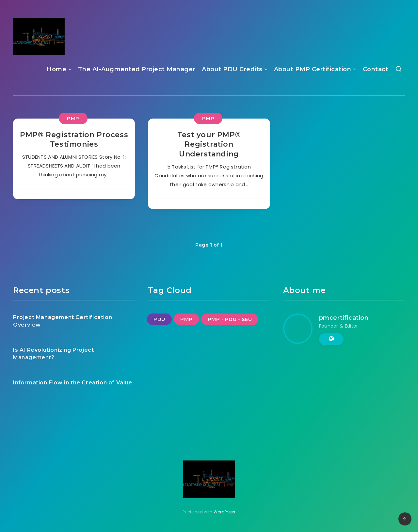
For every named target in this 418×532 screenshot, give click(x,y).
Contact (376, 69)
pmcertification (344, 318)
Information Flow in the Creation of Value (73, 383)
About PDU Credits (232, 69)
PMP (73, 118)
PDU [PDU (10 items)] (159, 319)
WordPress (225, 512)
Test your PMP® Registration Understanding (209, 144)
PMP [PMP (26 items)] (186, 319)
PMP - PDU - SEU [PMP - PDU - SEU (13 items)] (230, 319)
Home (56, 69)
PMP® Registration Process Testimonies (74, 140)
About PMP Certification (313, 69)
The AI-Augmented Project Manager (137, 69)
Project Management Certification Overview (63, 321)
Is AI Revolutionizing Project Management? (53, 354)
